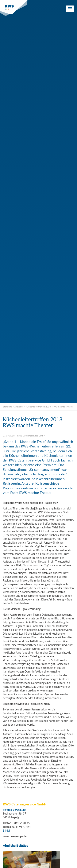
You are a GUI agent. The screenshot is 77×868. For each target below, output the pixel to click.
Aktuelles (19, 407)
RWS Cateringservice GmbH (31, 436)
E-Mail (7, 831)
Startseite (8, 407)
